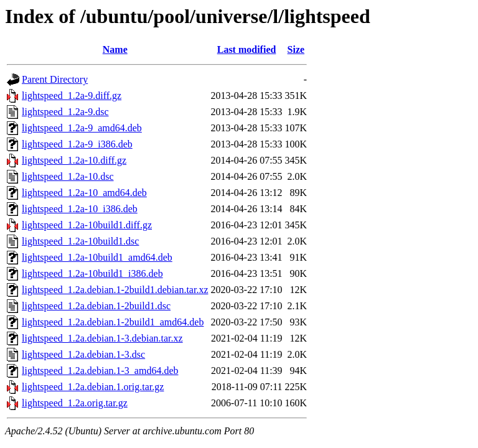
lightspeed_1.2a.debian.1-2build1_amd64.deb (113, 322)
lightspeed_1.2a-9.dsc (65, 112)
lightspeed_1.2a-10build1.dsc (80, 241)
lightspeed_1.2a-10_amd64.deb (84, 193)
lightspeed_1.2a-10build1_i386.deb (92, 273)
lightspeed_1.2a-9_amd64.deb (82, 128)
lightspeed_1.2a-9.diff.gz (72, 96)
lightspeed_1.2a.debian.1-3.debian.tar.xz (102, 338)
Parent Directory (55, 79)
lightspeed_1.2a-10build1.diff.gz (87, 225)
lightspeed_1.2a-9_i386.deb (77, 144)
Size (296, 49)
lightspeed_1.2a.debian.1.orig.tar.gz (93, 387)
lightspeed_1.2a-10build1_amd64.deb (97, 257)
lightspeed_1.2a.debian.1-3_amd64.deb (100, 371)
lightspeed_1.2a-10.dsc (68, 176)
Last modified (247, 49)
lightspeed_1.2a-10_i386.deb (80, 209)
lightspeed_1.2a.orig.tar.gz (75, 403)
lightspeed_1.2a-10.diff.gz (74, 160)
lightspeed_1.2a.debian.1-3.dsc (83, 354)
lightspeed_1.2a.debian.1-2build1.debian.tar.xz (115, 290)
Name (115, 49)
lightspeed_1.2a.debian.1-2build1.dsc (96, 306)
